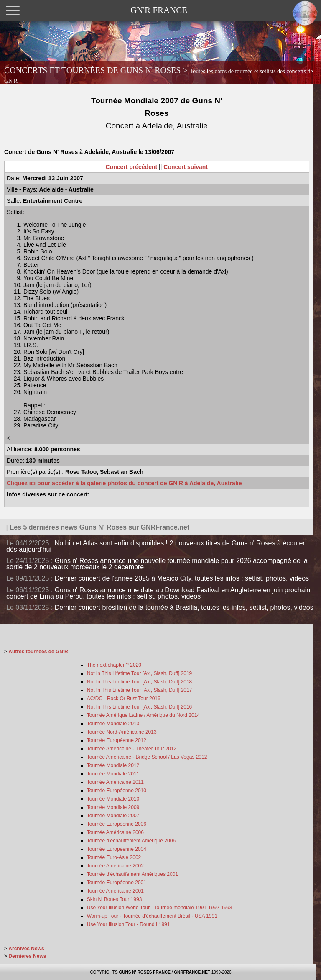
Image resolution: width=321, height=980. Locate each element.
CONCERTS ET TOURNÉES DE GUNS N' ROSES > (159, 75)
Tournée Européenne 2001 (117, 883)
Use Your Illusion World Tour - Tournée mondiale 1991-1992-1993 (160, 908)
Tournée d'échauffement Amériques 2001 (132, 874)
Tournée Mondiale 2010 (113, 799)
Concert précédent (132, 167)
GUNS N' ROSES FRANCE (145, 972)
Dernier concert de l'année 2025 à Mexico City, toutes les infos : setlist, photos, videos (182, 578)
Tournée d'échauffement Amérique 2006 (131, 841)
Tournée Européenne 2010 (117, 791)
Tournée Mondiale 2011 (113, 774)
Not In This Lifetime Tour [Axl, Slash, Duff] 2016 (139, 707)
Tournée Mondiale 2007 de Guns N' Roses (157, 113)
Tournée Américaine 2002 (115, 866)
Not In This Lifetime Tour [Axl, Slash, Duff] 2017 (139, 690)
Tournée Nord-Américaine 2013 (122, 732)
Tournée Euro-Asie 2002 (114, 857)
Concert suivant (186, 167)
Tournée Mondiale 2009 (113, 807)
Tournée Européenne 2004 (117, 849)
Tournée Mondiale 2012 (113, 765)
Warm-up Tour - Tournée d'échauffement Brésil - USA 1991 (152, 916)
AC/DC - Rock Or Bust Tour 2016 (124, 699)
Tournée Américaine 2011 (115, 782)
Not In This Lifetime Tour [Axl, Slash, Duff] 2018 (139, 682)
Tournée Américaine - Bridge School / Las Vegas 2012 (147, 757)
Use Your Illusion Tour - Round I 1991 (129, 924)
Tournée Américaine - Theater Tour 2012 (132, 749)
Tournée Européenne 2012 (117, 740)
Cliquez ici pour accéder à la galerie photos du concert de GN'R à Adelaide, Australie (124, 483)
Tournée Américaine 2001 (115, 891)
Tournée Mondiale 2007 (113, 816)
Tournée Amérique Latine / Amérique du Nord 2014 (143, 715)
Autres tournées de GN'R (38, 652)
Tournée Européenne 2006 (117, 824)
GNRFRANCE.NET (192, 972)
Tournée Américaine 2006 (115, 832)
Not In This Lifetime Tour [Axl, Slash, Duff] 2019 (139, 673)
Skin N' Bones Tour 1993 (114, 899)
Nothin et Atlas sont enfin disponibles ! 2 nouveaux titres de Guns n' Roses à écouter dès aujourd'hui (156, 546)
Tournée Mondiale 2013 (113, 724)
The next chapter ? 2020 (114, 665)
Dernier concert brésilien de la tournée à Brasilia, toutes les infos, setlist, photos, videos (184, 608)
